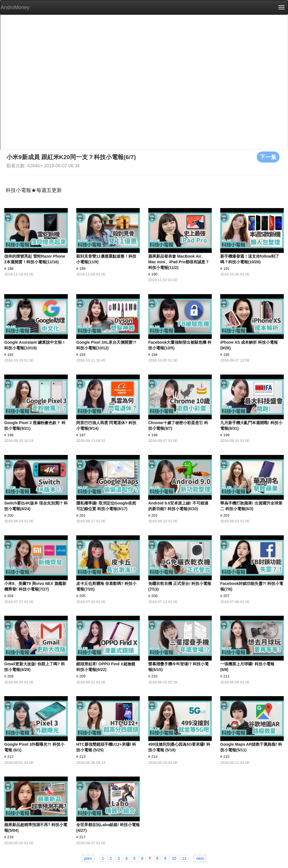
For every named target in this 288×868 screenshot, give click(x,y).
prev (88, 858)
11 (184, 858)
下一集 (268, 157)
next (200, 858)
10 (174, 858)
